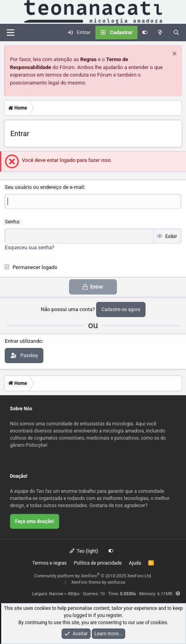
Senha (12, 222)
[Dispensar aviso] (173, 55)
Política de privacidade (98, 563)
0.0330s (128, 594)
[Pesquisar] (176, 33)
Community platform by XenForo (93, 576)
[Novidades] (160, 33)
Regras (88, 59)
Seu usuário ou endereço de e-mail (44, 187)
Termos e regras (49, 563)
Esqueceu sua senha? (30, 247)
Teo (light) (84, 551)
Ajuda (135, 563)
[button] (178, 594)
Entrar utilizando (23, 341)
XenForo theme (86, 582)
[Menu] (10, 33)
